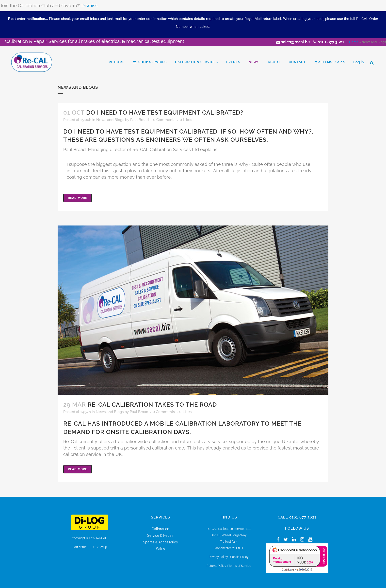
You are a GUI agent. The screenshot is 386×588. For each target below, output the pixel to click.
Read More (78, 198)
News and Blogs (110, 120)
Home (354, 42)
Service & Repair (160, 536)
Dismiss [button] (89, 6)
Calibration (160, 529)
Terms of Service (240, 566)
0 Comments (164, 120)
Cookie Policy (239, 557)
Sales (161, 549)
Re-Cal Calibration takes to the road (152, 405)
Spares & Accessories (160, 542)
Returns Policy (216, 566)
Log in (359, 62)
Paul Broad (139, 120)
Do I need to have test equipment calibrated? (165, 112)
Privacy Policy (218, 557)
